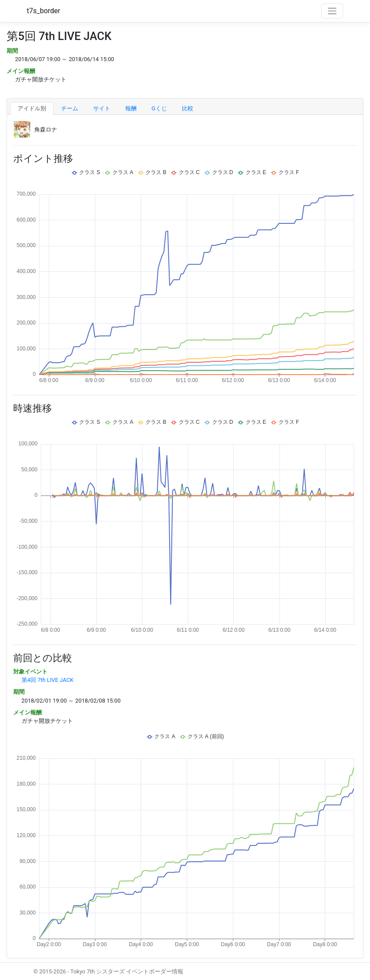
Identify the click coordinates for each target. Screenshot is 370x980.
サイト (102, 108)
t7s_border (44, 11)
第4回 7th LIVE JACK (48, 680)
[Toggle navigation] (332, 11)
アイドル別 (32, 108)
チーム (70, 108)
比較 (188, 108)
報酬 (131, 108)
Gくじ (159, 108)
